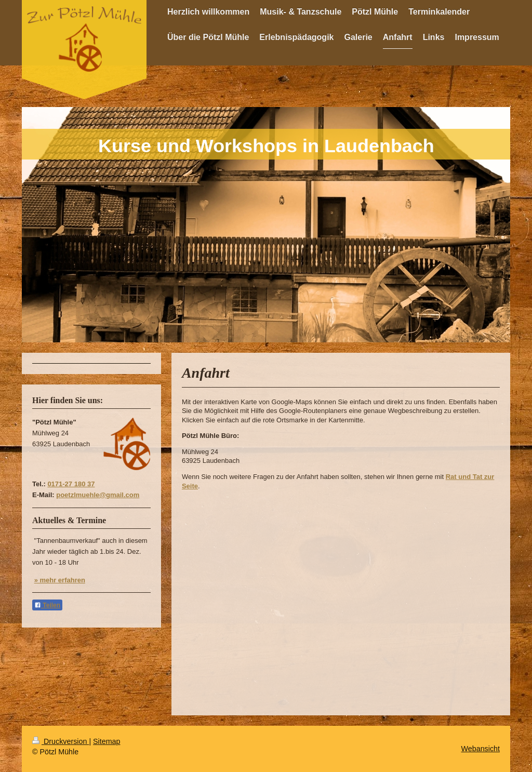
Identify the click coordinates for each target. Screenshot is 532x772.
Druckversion (61, 741)
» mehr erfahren (60, 580)
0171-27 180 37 (71, 484)
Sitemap (107, 741)
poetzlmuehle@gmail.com (98, 495)
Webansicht (481, 749)
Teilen (47, 605)
